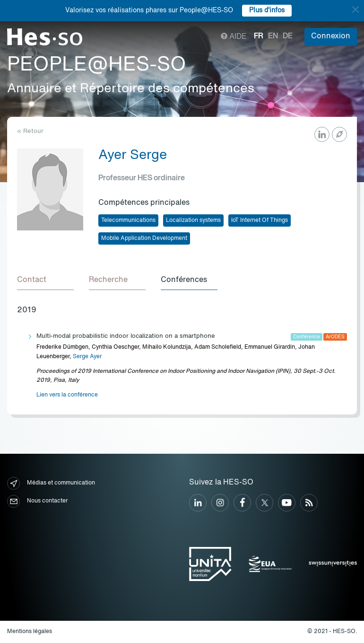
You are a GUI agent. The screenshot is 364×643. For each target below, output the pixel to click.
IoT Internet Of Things (260, 220)
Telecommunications (128, 220)
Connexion (331, 36)
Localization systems (193, 220)
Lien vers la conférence (67, 395)
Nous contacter (37, 501)
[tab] (45, 281)
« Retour (30, 131)
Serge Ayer (87, 357)
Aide (234, 37)
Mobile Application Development (144, 238)
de (288, 36)
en (273, 36)
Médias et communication (51, 483)
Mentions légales (30, 632)
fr (259, 36)
